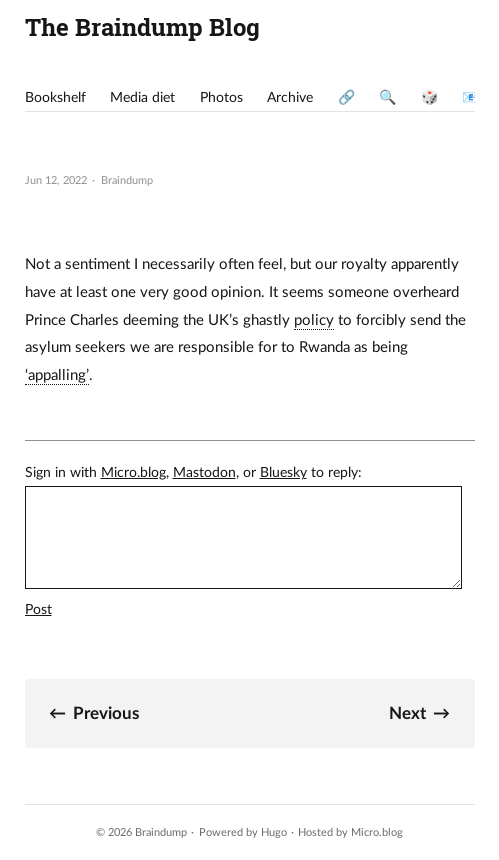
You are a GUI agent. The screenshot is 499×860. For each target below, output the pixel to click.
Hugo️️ (274, 832)
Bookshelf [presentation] (55, 98)
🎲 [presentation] (429, 98)
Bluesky (283, 473)
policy (314, 320)
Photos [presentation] (221, 98)
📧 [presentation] (470, 98)
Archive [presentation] (290, 98)
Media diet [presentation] (142, 98)
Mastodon (204, 473)
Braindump (161, 832)
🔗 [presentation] (346, 98)
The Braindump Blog (142, 26)
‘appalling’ (57, 375)
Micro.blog (133, 473)
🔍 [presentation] (387, 98)
